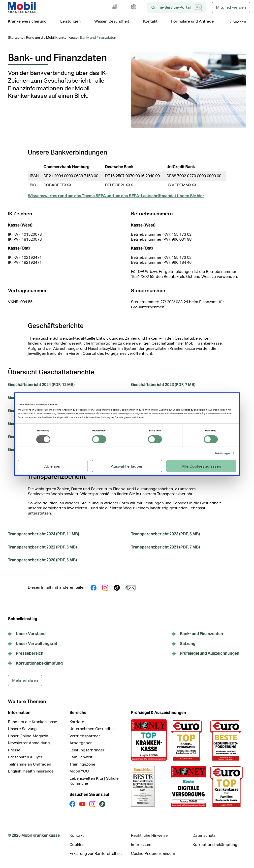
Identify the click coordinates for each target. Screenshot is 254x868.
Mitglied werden (231, 7)
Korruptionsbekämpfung (215, 845)
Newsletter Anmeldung (29, 743)
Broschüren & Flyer (25, 757)
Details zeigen (223, 453)
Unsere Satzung (22, 729)
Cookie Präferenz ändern (153, 853)
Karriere (77, 722)
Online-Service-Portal (176, 8)
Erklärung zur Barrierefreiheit (96, 853)
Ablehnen (53, 466)
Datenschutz (204, 835)
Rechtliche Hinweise (149, 835)
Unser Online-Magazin (28, 736)
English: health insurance (31, 771)
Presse (14, 750)
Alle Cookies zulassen (201, 466)
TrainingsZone (82, 764)
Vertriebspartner (85, 736)
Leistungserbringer (87, 750)
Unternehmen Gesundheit (93, 729)
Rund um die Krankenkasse (32, 722)
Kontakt (77, 835)
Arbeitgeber (81, 743)
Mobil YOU (79, 771)
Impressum (141, 845)
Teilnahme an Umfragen (30, 764)
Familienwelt (81, 757)
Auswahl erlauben (127, 466)
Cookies (77, 845)
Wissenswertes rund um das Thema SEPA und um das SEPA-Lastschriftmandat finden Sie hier (116, 196)
